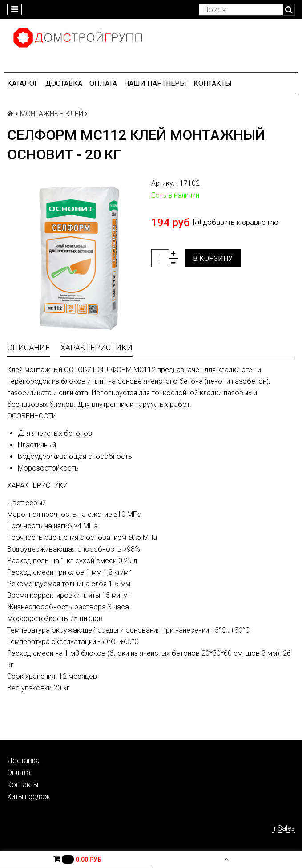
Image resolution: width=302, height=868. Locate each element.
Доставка (64, 83)
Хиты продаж (29, 797)
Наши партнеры (155, 83)
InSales (283, 828)
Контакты (213, 83)
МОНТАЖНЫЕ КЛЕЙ (52, 114)
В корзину (213, 258)
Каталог (23, 83)
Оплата (103, 83)
